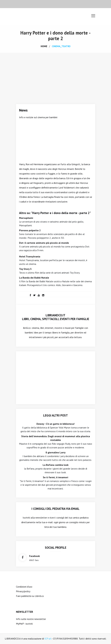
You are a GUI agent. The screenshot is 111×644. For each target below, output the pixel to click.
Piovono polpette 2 (30, 230)
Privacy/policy (23, 591)
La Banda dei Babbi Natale (34, 278)
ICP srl (48, 639)
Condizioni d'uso (24, 587)
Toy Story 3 (25, 269)
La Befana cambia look (56, 465)
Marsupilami (26, 218)
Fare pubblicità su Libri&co (30, 596)
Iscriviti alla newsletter (35, 518)
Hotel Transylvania (30, 256)
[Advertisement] (56, 76)
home (44, 46)
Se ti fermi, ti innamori (56, 477)
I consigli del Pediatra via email (56, 509)
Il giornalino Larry (56, 452)
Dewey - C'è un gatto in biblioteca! (56, 424)
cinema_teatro (61, 46)
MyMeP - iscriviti (24, 624)
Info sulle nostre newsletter (31, 619)
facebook (34, 556)
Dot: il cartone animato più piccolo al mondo (44, 243)
